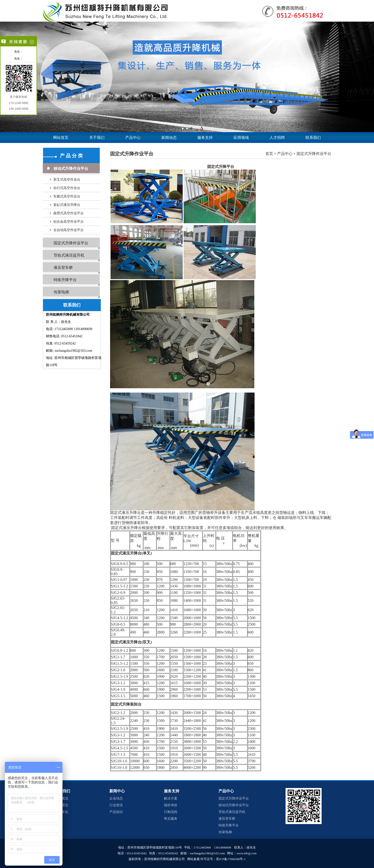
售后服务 (171, 819)
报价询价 (171, 805)
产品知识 (116, 812)
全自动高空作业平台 (69, 230)
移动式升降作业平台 (71, 169)
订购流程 (171, 812)
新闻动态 (169, 138)
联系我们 (313, 138)
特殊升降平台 (65, 280)
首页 (269, 154)
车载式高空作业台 (67, 196)
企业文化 (62, 812)
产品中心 (133, 138)
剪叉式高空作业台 (67, 180)
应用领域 (241, 138)
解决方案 (171, 798)
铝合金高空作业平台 (69, 222)
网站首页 (61, 138)
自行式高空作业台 (67, 188)
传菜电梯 (61, 292)
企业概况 (62, 798)
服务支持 (205, 138)
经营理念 (62, 805)
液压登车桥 (63, 268)
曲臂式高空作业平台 (69, 213)
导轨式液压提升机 (69, 255)
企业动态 (116, 798)
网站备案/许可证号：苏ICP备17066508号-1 (216, 859)
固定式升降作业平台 (71, 243)
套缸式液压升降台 (67, 205)
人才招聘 (277, 138)
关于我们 (97, 138)
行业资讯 (116, 805)
